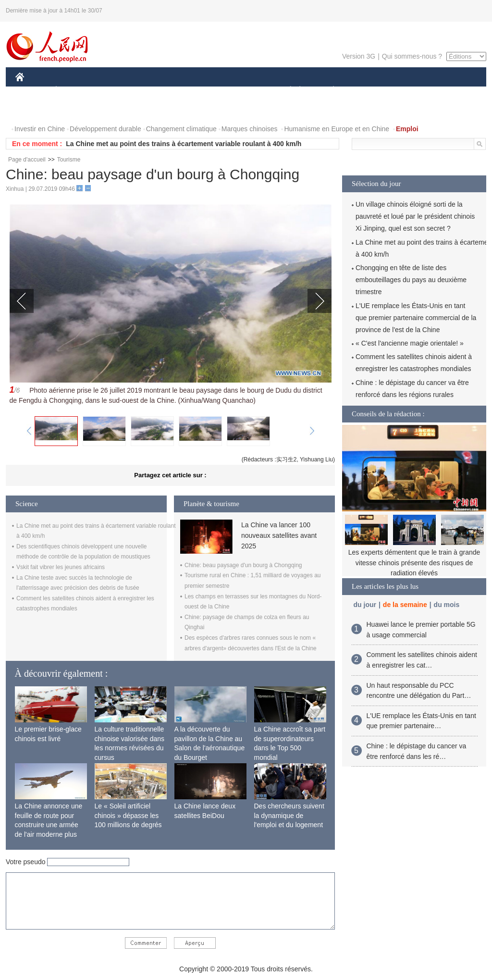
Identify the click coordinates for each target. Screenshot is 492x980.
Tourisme (69, 160)
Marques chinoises (250, 129)
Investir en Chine (40, 129)
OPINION (453, 91)
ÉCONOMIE (74, 91)
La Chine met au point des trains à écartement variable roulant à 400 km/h (184, 144)
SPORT (367, 91)
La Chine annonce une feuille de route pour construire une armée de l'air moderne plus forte (49, 825)
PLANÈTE (328, 91)
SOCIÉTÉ (286, 91)
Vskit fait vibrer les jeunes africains (61, 567)
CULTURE (243, 91)
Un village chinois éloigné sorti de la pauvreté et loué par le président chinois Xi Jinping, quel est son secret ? (415, 216)
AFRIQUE (158, 91)
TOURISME (408, 91)
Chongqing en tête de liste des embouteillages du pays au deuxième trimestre (411, 280)
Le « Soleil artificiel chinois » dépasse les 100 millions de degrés (128, 815)
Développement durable (105, 129)
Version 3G (359, 56)
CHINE (32, 91)
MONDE (117, 91)
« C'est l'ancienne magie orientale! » (410, 343)
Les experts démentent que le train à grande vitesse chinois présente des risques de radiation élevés (414, 563)
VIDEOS (74, 110)
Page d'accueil (27, 160)
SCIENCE (200, 91)
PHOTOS (35, 110)
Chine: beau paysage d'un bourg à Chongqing (243, 565)
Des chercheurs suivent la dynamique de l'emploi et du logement (289, 815)
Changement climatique (181, 129)
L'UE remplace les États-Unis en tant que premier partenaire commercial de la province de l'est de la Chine (416, 318)
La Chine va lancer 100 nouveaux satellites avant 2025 (279, 536)
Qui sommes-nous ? (412, 56)
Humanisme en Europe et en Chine (337, 129)
